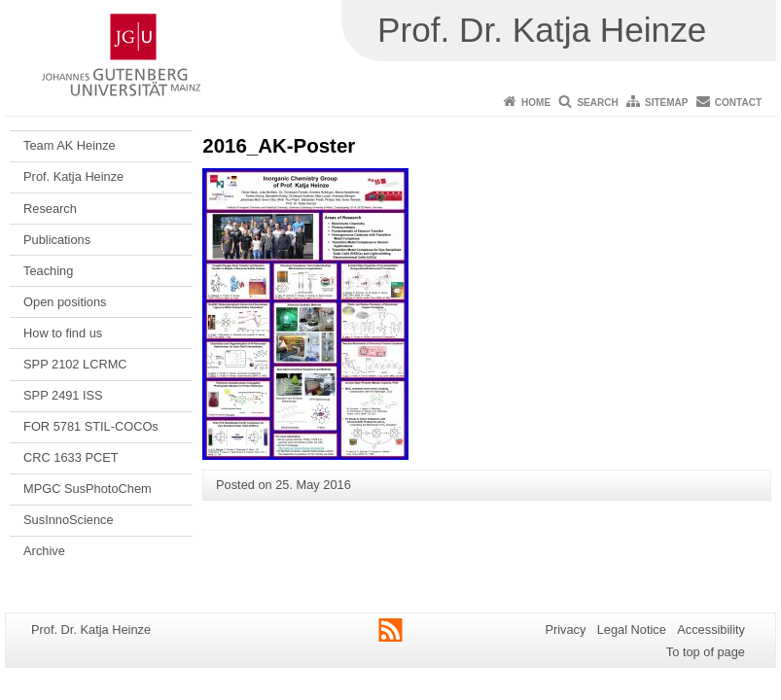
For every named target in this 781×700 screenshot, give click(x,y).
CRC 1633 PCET (71, 457)
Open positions (65, 302)
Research (50, 209)
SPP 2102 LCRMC (75, 364)
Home (536, 103)
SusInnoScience (68, 520)
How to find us (63, 333)
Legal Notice (632, 630)
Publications (57, 240)
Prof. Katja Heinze (73, 176)
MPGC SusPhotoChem (88, 489)
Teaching (48, 271)
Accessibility (711, 630)
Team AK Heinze (70, 145)
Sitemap (666, 103)
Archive (44, 551)
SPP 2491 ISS (63, 395)
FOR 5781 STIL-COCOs (91, 426)
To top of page (706, 652)
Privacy (565, 630)
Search (597, 103)
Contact (738, 103)
